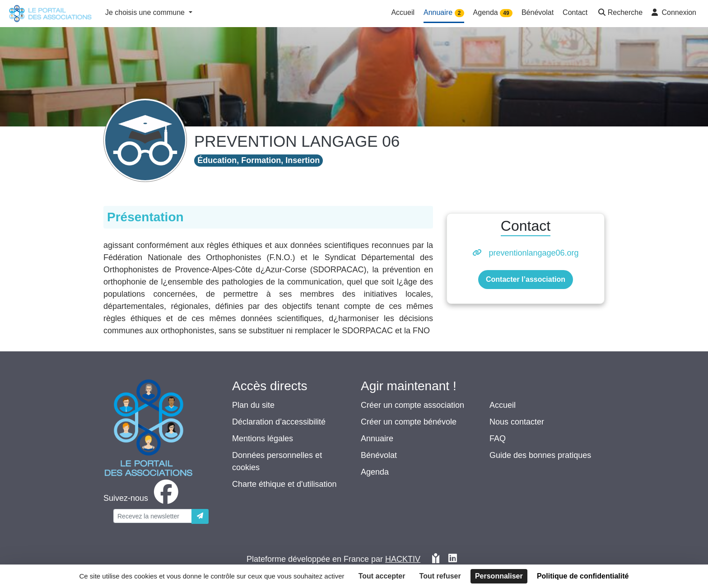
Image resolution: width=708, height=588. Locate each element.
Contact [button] (575, 12)
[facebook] (143, 498)
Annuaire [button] (444, 13)
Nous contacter (517, 422)
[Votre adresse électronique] (153, 516)
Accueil (503, 405)
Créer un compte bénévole (409, 422)
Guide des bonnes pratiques (540, 455)
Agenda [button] (493, 13)
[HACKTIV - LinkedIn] (453, 559)
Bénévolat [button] (538, 12)
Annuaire (377, 439)
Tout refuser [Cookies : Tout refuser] (440, 576)
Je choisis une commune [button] (146, 12)
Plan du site (253, 405)
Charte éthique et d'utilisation (284, 484)
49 (506, 13)
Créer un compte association (412, 405)
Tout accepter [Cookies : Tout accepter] (382, 576)
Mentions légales (263, 439)
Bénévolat (379, 455)
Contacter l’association (526, 279)
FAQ (498, 439)
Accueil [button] (403, 12)
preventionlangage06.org (533, 253)
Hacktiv (403, 559)
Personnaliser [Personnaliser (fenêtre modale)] (499, 576)
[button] (619, 13)
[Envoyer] (200, 516)
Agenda (375, 472)
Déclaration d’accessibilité (279, 422)
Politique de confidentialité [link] (583, 576)
